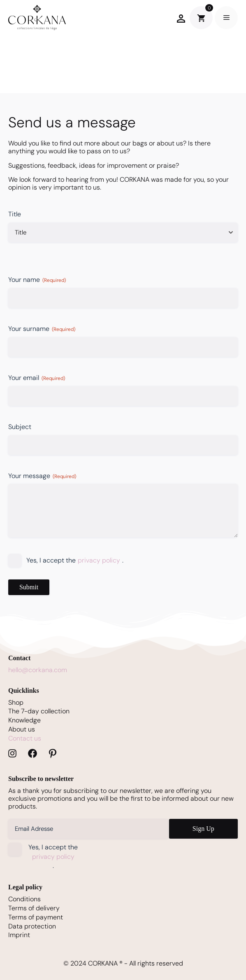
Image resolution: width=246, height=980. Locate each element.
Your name (37, 280)
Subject (20, 427)
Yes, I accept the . (75, 561)
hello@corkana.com (38, 670)
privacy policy (99, 560)
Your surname (42, 329)
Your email (37, 378)
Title (15, 214)
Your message (42, 476)
